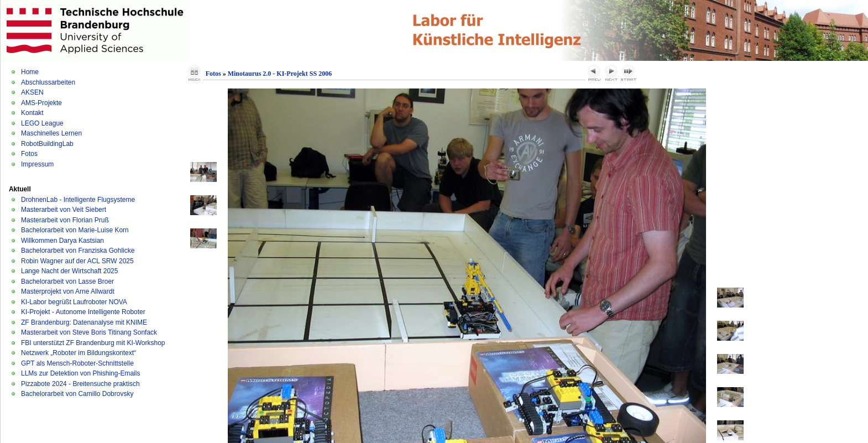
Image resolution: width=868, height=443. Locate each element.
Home (30, 72)
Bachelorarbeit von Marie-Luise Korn (75, 230)
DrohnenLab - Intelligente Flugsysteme (78, 200)
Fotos (29, 154)
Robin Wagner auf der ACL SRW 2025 (77, 261)
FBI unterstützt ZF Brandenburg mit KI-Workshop (93, 343)
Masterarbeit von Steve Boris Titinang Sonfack (89, 332)
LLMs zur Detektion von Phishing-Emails (80, 373)
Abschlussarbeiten (48, 82)
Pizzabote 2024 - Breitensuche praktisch (80, 384)
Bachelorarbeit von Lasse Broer (67, 282)
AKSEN (32, 92)
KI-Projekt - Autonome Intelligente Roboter (83, 312)
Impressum (37, 164)
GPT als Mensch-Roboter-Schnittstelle (77, 363)
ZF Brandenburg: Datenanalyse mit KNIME (84, 322)
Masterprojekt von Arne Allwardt (68, 291)
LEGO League (42, 123)
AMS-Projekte (41, 103)
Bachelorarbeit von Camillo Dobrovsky (77, 394)
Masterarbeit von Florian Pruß (65, 220)
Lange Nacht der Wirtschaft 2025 (69, 271)
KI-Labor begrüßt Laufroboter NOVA (74, 302)
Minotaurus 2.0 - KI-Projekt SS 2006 (280, 74)
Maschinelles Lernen (51, 133)
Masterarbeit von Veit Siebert (64, 210)
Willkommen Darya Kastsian (62, 241)
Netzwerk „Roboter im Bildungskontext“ (79, 353)
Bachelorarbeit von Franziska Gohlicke (78, 251)
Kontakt (32, 113)
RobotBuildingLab (47, 144)
